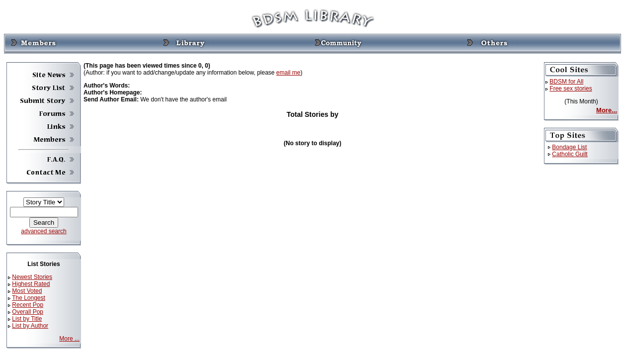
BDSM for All (566, 82)
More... (607, 110)
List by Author (30, 326)
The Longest (29, 298)
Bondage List (569, 147)
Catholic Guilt (570, 154)
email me (289, 73)
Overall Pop (28, 312)
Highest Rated (31, 284)
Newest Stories (32, 277)
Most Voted (27, 291)
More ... (69, 339)
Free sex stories (571, 89)
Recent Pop (28, 305)
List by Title (27, 319)
